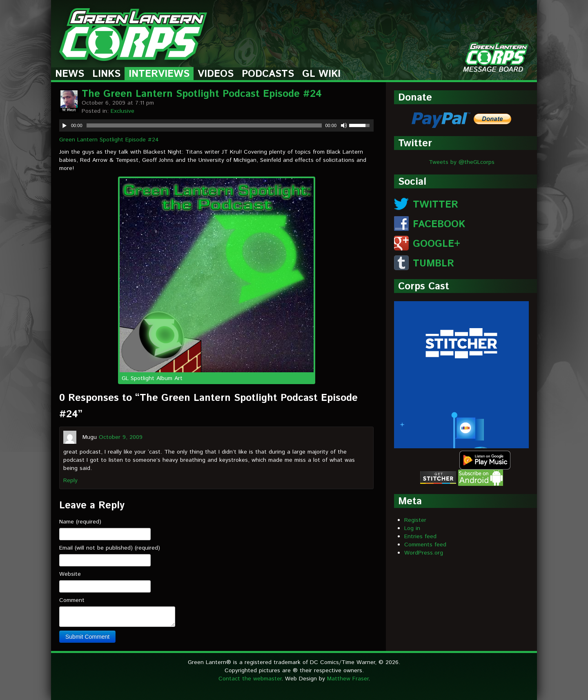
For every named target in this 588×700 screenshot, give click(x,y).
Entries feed (420, 537)
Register (415, 520)
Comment (72, 600)
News (70, 74)
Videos (216, 74)
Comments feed (425, 545)
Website (70, 574)
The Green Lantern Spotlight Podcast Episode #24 (202, 94)
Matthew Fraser (348, 679)
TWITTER (435, 205)
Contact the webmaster (250, 679)
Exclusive (122, 111)
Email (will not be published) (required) (110, 548)
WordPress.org (424, 553)
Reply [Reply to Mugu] (70, 481)
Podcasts (268, 74)
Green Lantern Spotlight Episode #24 (109, 140)
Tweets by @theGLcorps (462, 162)
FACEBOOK (439, 224)
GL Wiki (321, 74)
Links (106, 74)
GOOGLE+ (437, 244)
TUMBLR (433, 264)
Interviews (159, 74)
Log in (412, 528)
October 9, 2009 (121, 437)
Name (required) (80, 522)
